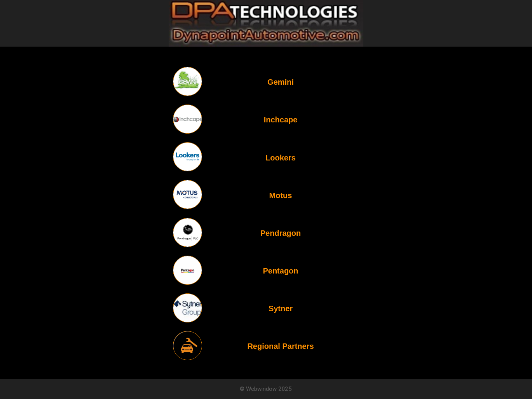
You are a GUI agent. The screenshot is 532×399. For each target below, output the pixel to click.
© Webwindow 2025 (266, 389)
